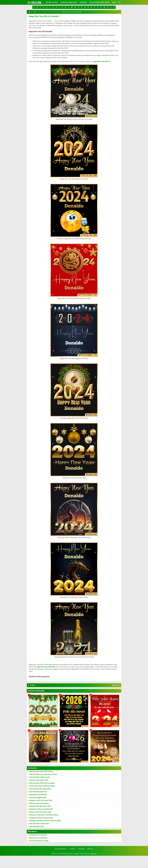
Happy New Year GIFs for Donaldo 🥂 (44, 16)
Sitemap (90, 849)
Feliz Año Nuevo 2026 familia (99, 2)
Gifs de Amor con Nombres (38, 838)
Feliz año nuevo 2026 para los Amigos (42, 783)
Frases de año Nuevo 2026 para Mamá (42, 786)
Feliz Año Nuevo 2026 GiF (38, 792)
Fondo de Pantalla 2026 (69, 2)
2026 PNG (83, 2)
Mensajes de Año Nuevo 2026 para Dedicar (44, 815)
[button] (34, 7)
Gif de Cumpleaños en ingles (39, 841)
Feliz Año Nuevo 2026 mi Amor (40, 777)
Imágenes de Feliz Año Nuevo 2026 (41, 818)
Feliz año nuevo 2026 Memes (39, 803)
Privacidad (81, 849)
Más (115, 2)
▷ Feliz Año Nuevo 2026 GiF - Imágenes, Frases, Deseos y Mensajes (76, 854)
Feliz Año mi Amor (51, 2)
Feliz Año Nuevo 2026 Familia (39, 823)
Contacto (72, 849)
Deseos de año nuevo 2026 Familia (41, 771)
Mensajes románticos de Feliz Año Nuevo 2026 (45, 820)
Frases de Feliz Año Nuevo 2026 (40, 789)
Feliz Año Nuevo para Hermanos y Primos (43, 774)
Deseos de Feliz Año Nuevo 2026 (40, 812)
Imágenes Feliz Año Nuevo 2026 (40, 806)
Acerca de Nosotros (61, 849)
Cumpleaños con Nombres (38, 835)
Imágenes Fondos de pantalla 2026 (41, 809)
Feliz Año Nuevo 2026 (37, 826)
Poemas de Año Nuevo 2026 (39, 780)
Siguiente (115, 685)
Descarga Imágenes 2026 (38, 797)
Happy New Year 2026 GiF (38, 794)
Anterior (33, 685)
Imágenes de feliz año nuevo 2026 (41, 800)
